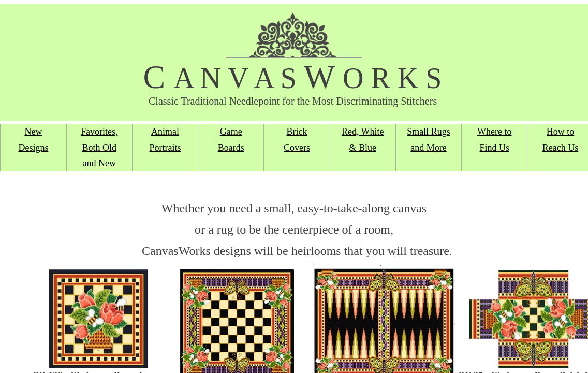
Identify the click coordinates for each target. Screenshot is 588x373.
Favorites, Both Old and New (99, 147)
